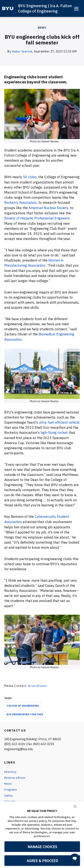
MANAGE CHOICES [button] (42, 847)
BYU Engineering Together (25, 712)
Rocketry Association (21, 202)
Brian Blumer (38, 683)
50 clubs (30, 177)
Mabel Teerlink (22, 51)
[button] (75, 806)
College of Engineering (23, 703)
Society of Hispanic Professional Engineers (38, 217)
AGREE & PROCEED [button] (42, 861)
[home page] (8, 8)
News (42, 28)
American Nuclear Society (49, 207)
